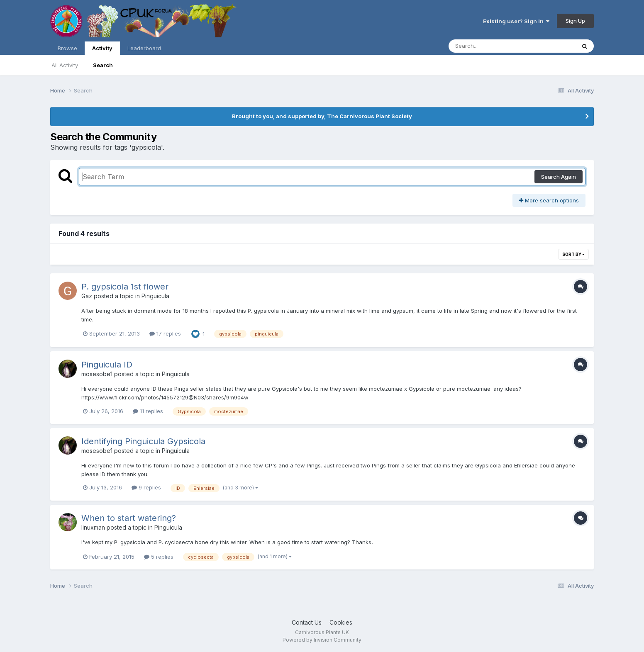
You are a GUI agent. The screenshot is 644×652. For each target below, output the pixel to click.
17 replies (165, 333)
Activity (102, 50)
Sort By (573, 254)
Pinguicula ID (107, 365)
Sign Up (575, 21)
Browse (67, 48)
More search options (549, 200)
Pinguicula (155, 296)
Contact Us (307, 622)
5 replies (159, 557)
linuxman (93, 527)
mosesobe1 (97, 374)
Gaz (87, 296)
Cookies (341, 622)
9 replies (146, 487)
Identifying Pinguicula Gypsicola (143, 441)
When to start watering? (129, 518)
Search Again (559, 177)
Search (103, 65)
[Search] (489, 46)
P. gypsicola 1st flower (125, 287)
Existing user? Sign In (516, 21)
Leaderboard (144, 48)
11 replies (148, 411)
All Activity (65, 65)
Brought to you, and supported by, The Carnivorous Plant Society (322, 116)
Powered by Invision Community (322, 640)
